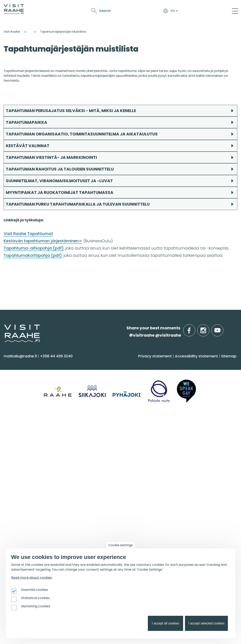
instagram (209, 328)
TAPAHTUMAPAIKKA (27, 122)
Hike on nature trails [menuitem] (103, 525)
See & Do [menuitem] (16, 363)
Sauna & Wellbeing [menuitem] (24, 373)
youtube (223, 328)
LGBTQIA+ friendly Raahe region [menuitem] (114, 477)
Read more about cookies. (32, 578)
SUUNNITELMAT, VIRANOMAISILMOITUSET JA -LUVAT (60, 181)
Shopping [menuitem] (15, 405)
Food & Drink (118, 12)
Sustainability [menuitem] (96, 469)
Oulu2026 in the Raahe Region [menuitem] (112, 502)
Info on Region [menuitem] (23, 427)
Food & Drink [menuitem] (177, 363)
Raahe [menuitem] (12, 453)
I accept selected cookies (206, 623)
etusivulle (4, 328)
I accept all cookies (165, 623)
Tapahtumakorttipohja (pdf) (33, 255)
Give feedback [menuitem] (97, 453)
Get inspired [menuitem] (98, 491)
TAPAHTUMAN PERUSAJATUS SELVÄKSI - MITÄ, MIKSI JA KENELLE (71, 111)
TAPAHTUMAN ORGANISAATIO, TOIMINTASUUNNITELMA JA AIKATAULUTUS (82, 134)
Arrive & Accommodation (84, 12)
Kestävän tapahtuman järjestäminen (43, 241)
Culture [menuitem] (13, 397)
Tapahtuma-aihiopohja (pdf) (34, 248)
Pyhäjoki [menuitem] (13, 445)
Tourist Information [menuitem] (102, 437)
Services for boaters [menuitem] (102, 517)
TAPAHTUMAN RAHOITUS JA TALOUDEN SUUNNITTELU (60, 169)
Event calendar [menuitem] (20, 502)
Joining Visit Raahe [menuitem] (179, 502)
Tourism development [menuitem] (183, 509)
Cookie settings (120, 545)
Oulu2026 (169, 12)
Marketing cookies (36, 606)
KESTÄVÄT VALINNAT (28, 146)
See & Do (138, 12)
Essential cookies (35, 590)
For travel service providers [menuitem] (195, 491)
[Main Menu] (235, 11)
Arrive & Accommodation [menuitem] (114, 363)
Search (201, 11)
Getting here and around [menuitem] (108, 381)
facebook (194, 328)
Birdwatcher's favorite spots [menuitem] (110, 509)
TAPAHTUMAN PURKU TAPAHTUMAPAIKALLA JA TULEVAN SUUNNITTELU (78, 204)
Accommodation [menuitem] (100, 373)
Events (153, 12)
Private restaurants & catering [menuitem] (190, 437)
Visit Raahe (12, 32)
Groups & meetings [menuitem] (185, 427)
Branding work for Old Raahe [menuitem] (189, 517)
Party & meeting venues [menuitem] (185, 453)
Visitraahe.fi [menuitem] (99, 427)
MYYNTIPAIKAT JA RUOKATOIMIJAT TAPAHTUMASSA (60, 192)
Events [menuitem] (14, 491)
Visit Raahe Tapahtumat (28, 234)
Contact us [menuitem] (94, 445)
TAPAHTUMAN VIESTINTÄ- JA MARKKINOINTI (51, 157)
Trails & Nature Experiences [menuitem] (31, 413)
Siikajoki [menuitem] (12, 437)
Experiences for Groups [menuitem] (183, 445)
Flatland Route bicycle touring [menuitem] (112, 533)
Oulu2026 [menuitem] (17, 547)
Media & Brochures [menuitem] (102, 461)
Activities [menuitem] (14, 381)
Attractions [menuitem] (16, 389)
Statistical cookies (35, 598)
